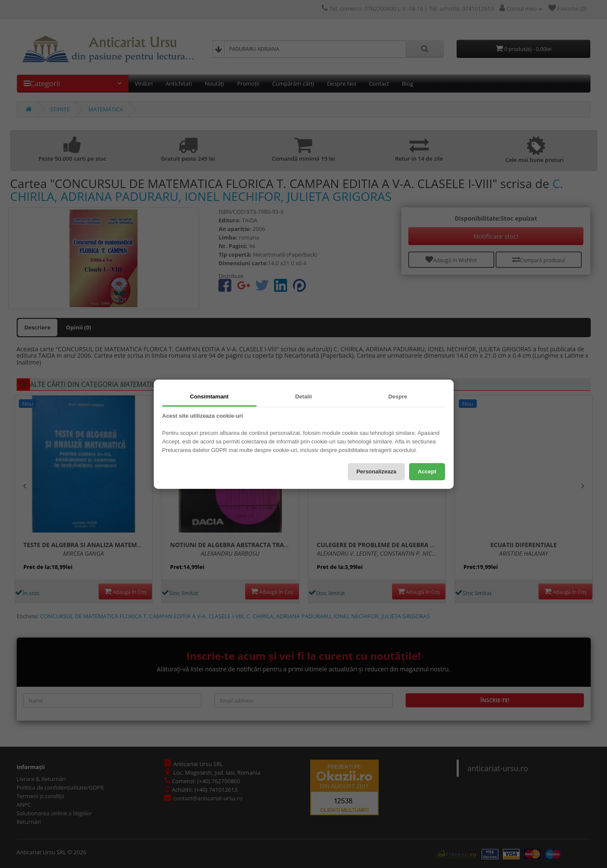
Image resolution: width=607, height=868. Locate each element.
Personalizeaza (376, 471)
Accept (427, 471)
